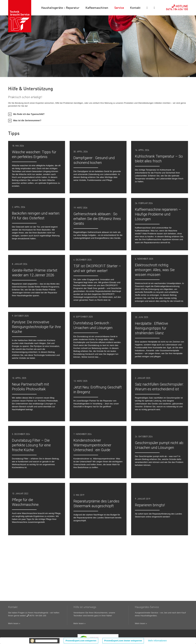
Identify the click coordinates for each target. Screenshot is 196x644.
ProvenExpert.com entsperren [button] (81, 641)
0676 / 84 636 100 (36, 616)
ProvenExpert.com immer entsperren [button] (123, 641)
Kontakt (135, 8)
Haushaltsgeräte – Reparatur (60, 8)
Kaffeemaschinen (97, 8)
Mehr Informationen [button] (157, 641)
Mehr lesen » (14, 623)
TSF (20, 16)
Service (119, 8)
